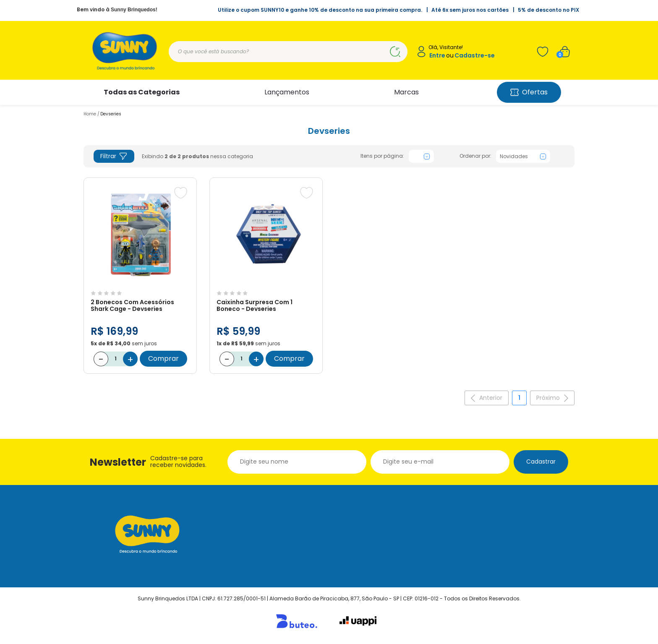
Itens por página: (382, 156)
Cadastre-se (475, 56)
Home (90, 114)
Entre (437, 56)
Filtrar (114, 156)
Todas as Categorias (142, 92)
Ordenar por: (475, 156)
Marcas (406, 92)
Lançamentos (287, 92)
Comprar (163, 359)
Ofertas (529, 92)
